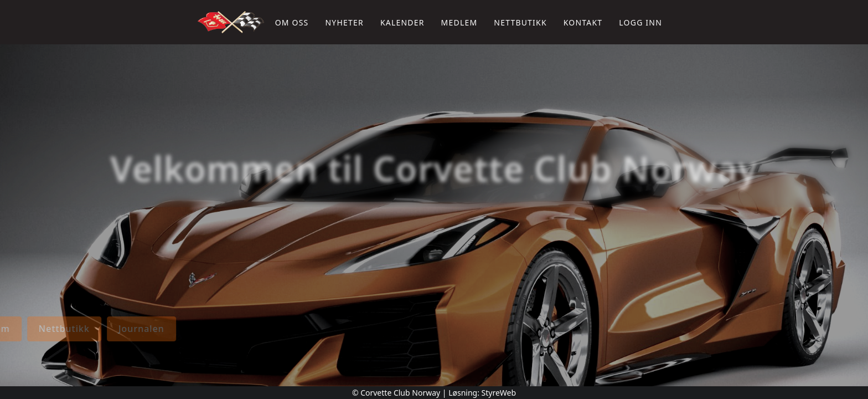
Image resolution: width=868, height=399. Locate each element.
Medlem (459, 22)
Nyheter (344, 22)
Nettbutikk (520, 22)
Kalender (402, 22)
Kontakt (583, 22)
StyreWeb (499, 393)
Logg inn (640, 22)
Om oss (292, 22)
